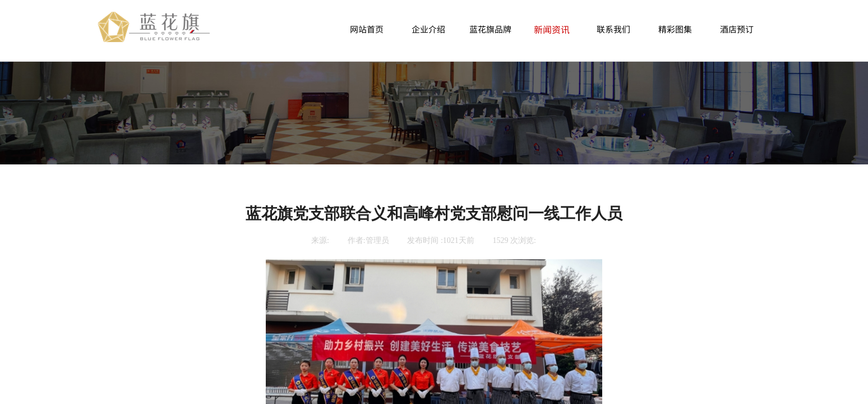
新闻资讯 (552, 29)
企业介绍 (428, 29)
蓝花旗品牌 (490, 29)
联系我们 (613, 29)
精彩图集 (675, 29)
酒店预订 (737, 29)
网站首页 (367, 29)
